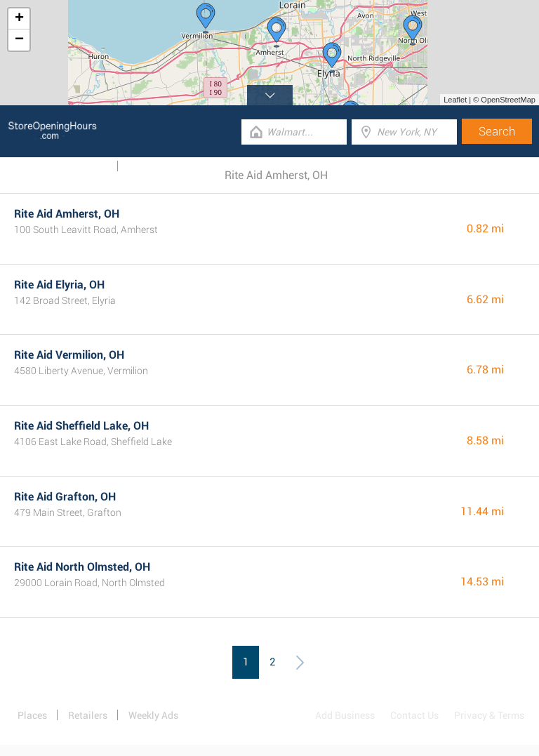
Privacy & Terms (489, 715)
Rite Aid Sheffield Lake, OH (81, 426)
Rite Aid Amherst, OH (67, 214)
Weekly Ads (83, 166)
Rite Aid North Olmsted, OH (82, 567)
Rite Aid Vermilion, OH (69, 355)
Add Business (345, 715)
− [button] (19, 40)
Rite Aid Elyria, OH (59, 285)
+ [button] (19, 19)
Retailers (88, 715)
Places (32, 715)
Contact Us (414, 715)
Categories (151, 166)
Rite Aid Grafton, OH (65, 497)
